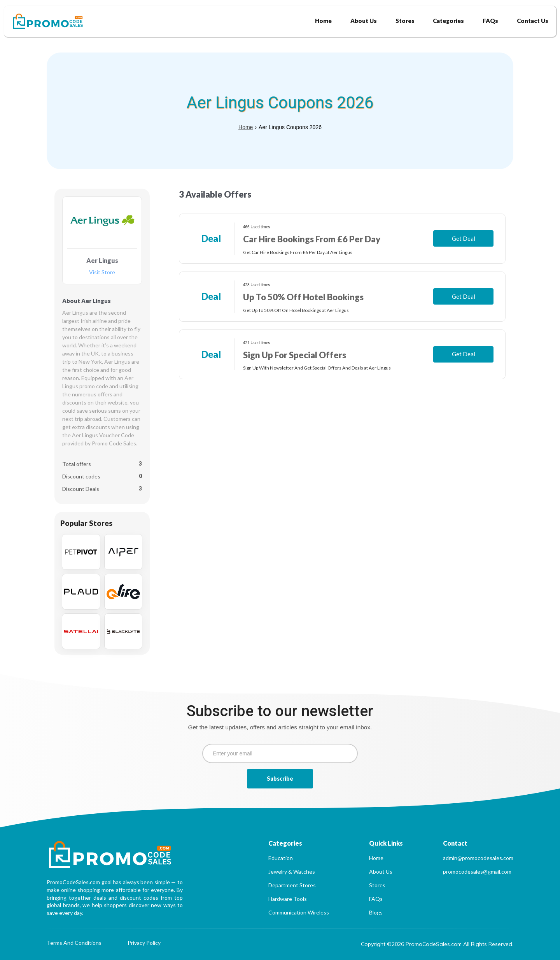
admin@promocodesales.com (478, 858)
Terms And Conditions (74, 943)
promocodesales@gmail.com (477, 872)
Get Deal (464, 238)
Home (246, 127)
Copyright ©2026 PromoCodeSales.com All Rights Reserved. (437, 944)
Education (281, 858)
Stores (377, 885)
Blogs (376, 912)
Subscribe (280, 779)
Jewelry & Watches (292, 872)
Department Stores (292, 885)
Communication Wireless (299, 912)
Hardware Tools (288, 899)
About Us (381, 872)
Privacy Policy (144, 943)
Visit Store (102, 272)
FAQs (376, 899)
